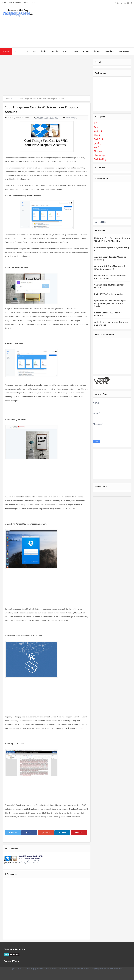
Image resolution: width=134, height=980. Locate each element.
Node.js (54, 51)
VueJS (97, 147)
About (97, 135)
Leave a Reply (71, 118)
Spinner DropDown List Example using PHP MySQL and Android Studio (110, 303)
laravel (97, 51)
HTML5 (86, 51)
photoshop (99, 155)
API (96, 123)
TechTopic (99, 139)
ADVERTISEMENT (15, 3)
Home (6, 51)
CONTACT (35, 3)
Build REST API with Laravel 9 (108, 294)
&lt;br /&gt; (110, 355)
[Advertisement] (84, 27)
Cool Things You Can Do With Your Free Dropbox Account (31, 857)
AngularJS (110, 51)
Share (29, 833)
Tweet (13, 833)
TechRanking (100, 159)
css (35, 51)
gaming (98, 143)
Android (98, 131)
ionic (44, 51)
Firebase (98, 151)
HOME (4, 3)
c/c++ (17, 51)
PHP (26, 51)
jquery (66, 51)
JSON (76, 51)
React (97, 127)
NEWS (26, 3)
